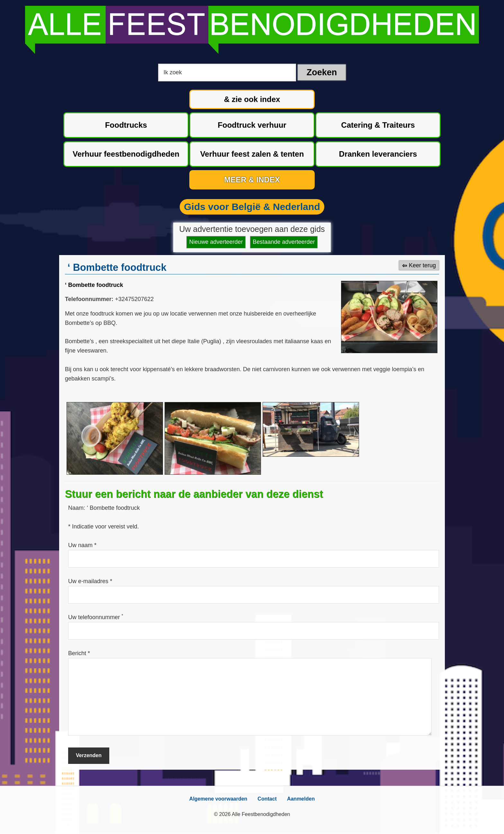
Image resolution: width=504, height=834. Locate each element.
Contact (267, 799)
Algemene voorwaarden (218, 799)
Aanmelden (301, 799)
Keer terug (422, 265)
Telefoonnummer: (89, 299)
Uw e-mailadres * (90, 581)
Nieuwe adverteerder (216, 242)
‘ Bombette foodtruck (94, 285)
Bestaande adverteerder (284, 242)
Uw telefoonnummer (96, 617)
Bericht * (79, 653)
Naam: (77, 508)
